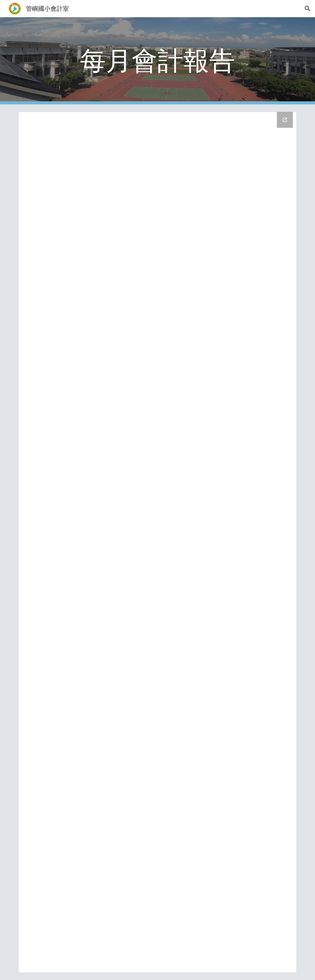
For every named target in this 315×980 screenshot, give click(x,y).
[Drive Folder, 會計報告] (158, 542)
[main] (157, 61)
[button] (308, 9)
